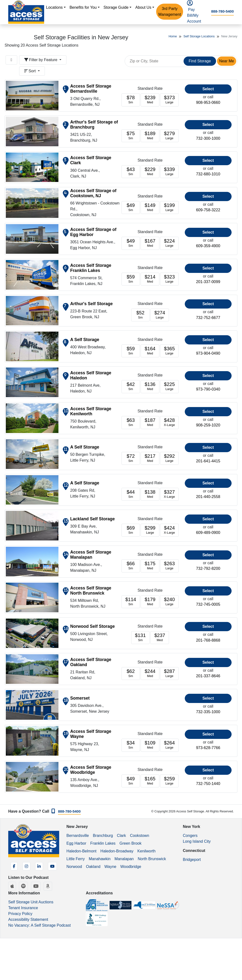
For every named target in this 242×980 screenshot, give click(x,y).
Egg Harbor (76, 843)
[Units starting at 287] (169, 674)
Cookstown (140, 836)
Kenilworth (147, 851)
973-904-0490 (208, 353)
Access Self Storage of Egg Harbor (93, 232)
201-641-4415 (208, 461)
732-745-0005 (208, 604)
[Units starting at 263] (169, 566)
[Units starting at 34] (131, 745)
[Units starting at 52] (141, 315)
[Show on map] (66, 90)
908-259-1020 (208, 425)
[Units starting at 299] (150, 530)
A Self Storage (85, 340)
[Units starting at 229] (150, 172)
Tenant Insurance (23, 908)
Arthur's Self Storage (92, 304)
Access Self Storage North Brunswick (91, 591)
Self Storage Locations (199, 36)
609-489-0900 (208, 533)
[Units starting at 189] (150, 136)
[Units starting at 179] (150, 602)
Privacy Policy (20, 914)
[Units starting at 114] (131, 602)
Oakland (93, 867)
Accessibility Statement (28, 919)
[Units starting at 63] (131, 422)
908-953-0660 (208, 102)
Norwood (74, 867)
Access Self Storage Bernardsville (91, 89)
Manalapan (124, 859)
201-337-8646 (208, 676)
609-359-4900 (208, 246)
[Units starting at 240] (169, 602)
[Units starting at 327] (169, 494)
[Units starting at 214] (150, 279)
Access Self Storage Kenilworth (91, 411)
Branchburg (103, 836)
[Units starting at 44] (131, 494)
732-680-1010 (208, 174)
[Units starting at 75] (131, 136)
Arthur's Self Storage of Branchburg (94, 125)
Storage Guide (116, 7)
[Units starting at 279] (169, 136)
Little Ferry (76, 859)
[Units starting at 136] (150, 387)
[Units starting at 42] (131, 387)
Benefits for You (83, 7)
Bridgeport (192, 860)
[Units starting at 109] (150, 745)
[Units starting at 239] (150, 100)
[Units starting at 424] (169, 530)
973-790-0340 (208, 389)
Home (173, 36)
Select (208, 89)
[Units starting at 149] (150, 208)
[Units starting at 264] (169, 745)
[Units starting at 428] (169, 422)
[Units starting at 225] (169, 387)
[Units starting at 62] (131, 674)
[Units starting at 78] (131, 100)
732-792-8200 (208, 568)
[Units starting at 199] (169, 208)
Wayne (110, 867)
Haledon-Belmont (81, 851)
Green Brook (131, 843)
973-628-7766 (208, 748)
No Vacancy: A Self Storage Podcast (40, 925)
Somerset (80, 698)
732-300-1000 (208, 138)
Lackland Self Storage (93, 519)
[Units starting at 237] (160, 638)
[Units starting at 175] (150, 566)
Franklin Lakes (103, 843)
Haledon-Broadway (117, 851)
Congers (190, 836)
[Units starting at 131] (141, 638)
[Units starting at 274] (160, 315)
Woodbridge (131, 867)
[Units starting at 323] (169, 279)
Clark (121, 836)
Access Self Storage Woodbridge (91, 770)
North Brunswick (152, 859)
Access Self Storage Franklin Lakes (91, 268)
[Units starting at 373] (169, 100)
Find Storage (200, 61)
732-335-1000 (208, 712)
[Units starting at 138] (150, 494)
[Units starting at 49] (131, 208)
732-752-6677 (208, 318)
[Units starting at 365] (169, 351)
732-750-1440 (208, 784)
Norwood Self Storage (93, 626)
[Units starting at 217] (150, 458)
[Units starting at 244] (150, 674)
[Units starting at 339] (169, 172)
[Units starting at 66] (131, 566)
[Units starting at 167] (150, 243)
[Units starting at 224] (169, 243)
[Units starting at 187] (150, 422)
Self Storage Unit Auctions (31, 902)
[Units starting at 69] (131, 530)
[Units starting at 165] (150, 781)
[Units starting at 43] (131, 172)
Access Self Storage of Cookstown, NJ (93, 193)
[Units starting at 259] (169, 781)
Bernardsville (78, 836)
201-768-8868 (208, 640)
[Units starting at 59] (131, 279)
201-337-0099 (208, 282)
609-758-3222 (208, 210)
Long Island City (197, 841)
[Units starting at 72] (131, 458)
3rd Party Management (170, 12)
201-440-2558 (208, 497)
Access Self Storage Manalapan (91, 555)
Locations (54, 7)
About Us (143, 7)
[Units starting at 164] (150, 351)
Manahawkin (100, 859)
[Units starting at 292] (169, 458)
